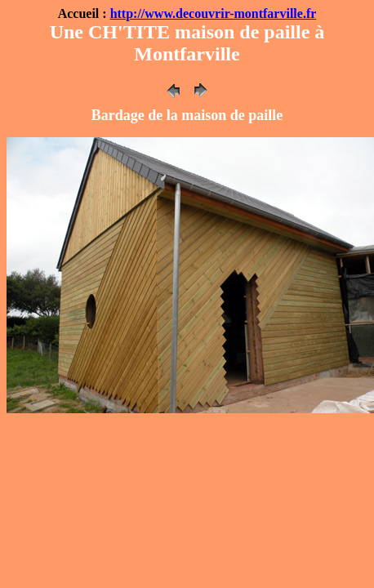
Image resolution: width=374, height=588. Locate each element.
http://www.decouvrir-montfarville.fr (214, 13)
